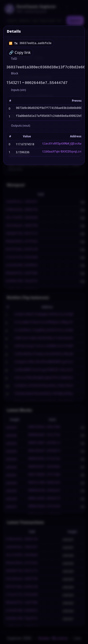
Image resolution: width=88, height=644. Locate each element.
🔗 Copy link (20, 52)
